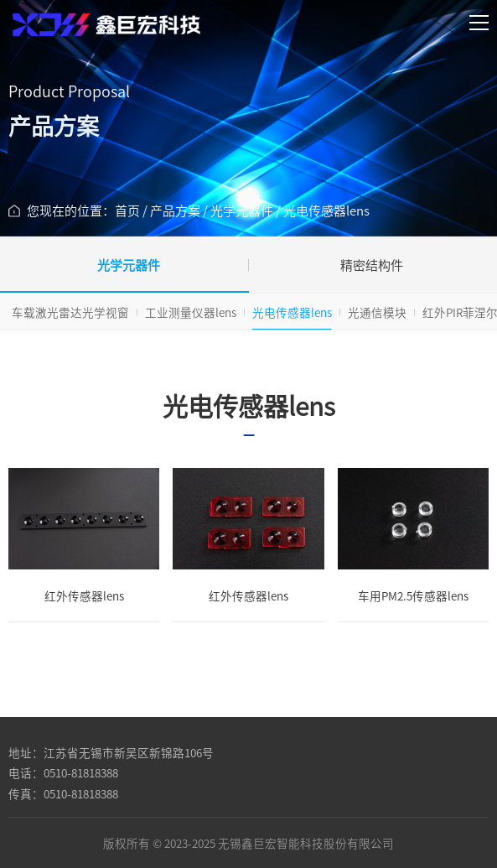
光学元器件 (242, 210)
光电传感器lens (292, 312)
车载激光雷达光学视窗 (70, 312)
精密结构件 (372, 265)
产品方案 (175, 210)
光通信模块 (377, 312)
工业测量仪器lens (191, 312)
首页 (127, 210)
